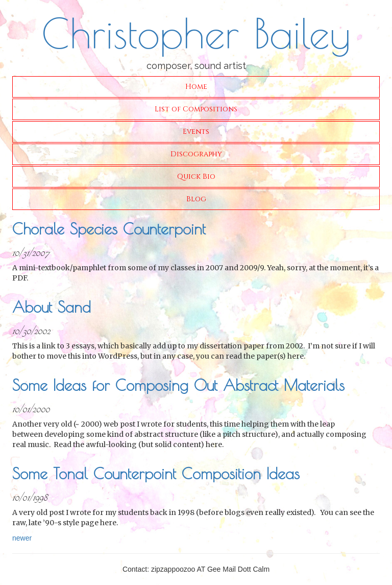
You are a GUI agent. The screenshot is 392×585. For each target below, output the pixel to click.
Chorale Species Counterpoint (109, 229)
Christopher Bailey (196, 33)
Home (196, 87)
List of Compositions (196, 109)
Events (196, 132)
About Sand (52, 307)
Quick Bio (196, 177)
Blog (196, 199)
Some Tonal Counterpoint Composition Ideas (156, 473)
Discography (196, 154)
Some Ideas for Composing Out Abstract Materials (178, 385)
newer (22, 538)
